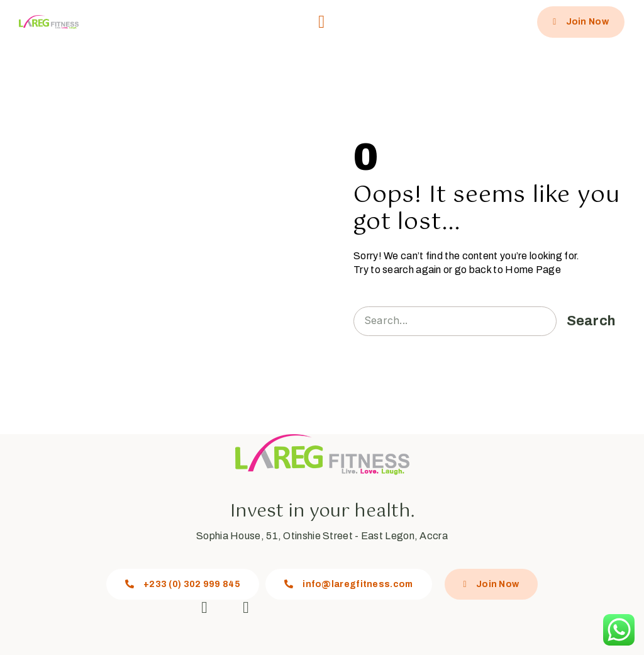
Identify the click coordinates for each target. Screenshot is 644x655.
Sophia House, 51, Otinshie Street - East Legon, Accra (322, 536)
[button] (322, 22)
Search (591, 321)
